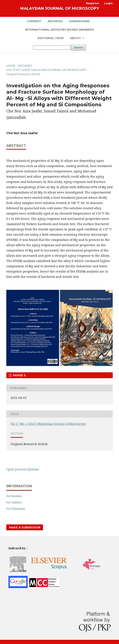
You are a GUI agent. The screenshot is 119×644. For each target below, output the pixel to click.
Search (78, 47)
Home (11, 66)
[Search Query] (52, 48)
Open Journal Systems (23, 469)
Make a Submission (25, 527)
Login (108, 3)
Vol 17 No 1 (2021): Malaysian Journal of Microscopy (46, 70)
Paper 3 (19, 375)
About (76, 38)
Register (93, 3)
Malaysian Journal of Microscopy (60, 8)
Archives (55, 21)
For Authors (14, 502)
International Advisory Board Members (59, 30)
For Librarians (16, 509)
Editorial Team (51, 38)
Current (34, 21)
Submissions (79, 21)
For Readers (14, 496)
